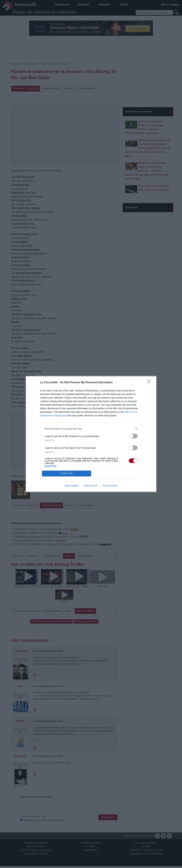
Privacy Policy (110, 486)
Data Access (91, 486)
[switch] (133, 436)
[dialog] (91, 434)
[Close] (150, 383)
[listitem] (91, 429)
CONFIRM (67, 474)
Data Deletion (72, 486)
